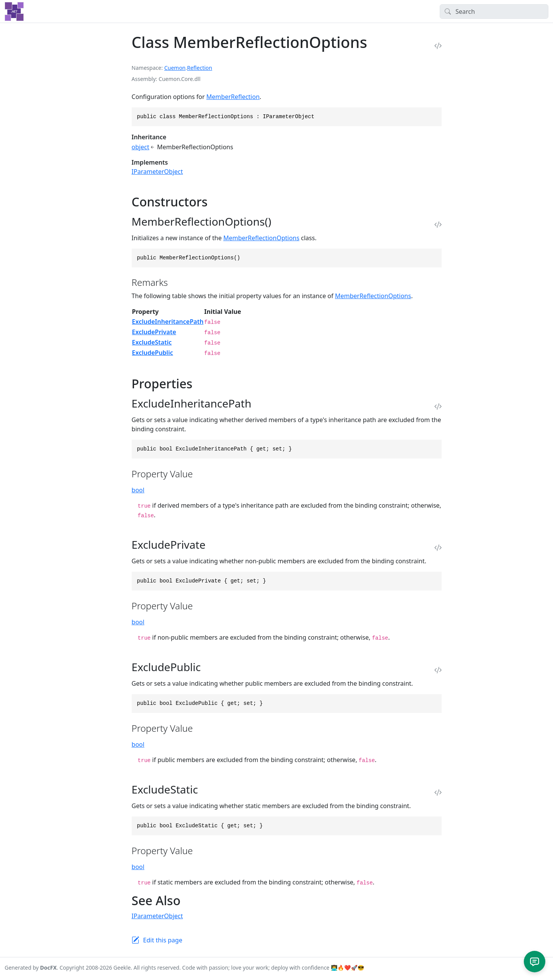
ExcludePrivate (154, 332)
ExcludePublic (153, 353)
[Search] (494, 12)
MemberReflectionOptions (261, 238)
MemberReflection (233, 97)
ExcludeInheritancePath (168, 322)
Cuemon (175, 68)
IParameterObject (157, 172)
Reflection (200, 68)
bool (138, 490)
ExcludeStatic (152, 342)
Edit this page (163, 940)
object (141, 147)
